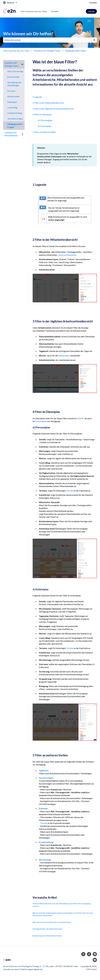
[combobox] (48, 40)
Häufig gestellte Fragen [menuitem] (15, 125)
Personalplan (41, 421)
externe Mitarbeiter (68, 255)
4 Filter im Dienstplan (42, 114)
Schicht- (80, 418)
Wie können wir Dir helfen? (28, 34)
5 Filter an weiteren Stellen (44, 132)
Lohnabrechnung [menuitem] (15, 113)
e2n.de (91, 11)
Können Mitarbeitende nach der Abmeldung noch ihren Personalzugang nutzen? (62, 905)
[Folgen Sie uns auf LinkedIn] (95, 954)
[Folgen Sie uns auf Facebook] (89, 954)
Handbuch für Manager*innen (47, 51)
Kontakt (93, 3)
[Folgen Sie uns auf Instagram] (83, 954)
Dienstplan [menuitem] (12, 102)
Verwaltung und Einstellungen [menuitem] (14, 84)
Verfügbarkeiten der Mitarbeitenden (47, 929)
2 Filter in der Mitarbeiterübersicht (48, 103)
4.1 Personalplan (45, 120)
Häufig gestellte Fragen (75, 51)
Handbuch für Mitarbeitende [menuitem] (11, 134)
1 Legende (37, 97)
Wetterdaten (64, 356)
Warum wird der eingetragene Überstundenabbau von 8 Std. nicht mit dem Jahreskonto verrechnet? (63, 914)
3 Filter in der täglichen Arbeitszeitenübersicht (53, 109)
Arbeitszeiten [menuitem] (13, 96)
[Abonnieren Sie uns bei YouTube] (95, 960)
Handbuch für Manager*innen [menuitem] (11, 64)
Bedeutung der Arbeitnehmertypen (47, 936)
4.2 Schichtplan (44, 126)
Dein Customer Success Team (34, 11)
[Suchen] (94, 40)
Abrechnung (45, 860)
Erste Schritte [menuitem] (13, 77)
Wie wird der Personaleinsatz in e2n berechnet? (52, 922)
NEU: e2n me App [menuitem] (15, 71)
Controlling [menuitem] (12, 107)
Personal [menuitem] (11, 91)
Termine (70, 491)
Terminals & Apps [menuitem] (15, 119)
